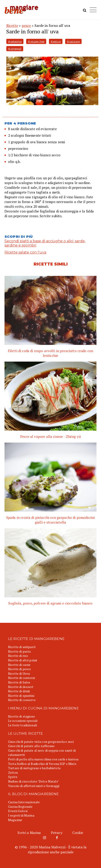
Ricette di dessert (21, 687)
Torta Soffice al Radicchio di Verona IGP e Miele (42, 764)
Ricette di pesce (20, 669)
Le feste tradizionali (23, 725)
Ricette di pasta (19, 651)
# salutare (73, 41)
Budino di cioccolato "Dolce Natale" (33, 781)
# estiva (56, 41)
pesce (26, 25)
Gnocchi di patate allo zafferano (31, 746)
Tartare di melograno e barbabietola (34, 768)
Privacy (57, 833)
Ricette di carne (19, 665)
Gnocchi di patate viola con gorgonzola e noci (41, 742)
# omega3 (15, 49)
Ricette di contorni (22, 678)
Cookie (78, 833)
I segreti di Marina (21, 815)
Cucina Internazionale (24, 802)
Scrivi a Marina (29, 833)
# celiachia (15, 41)
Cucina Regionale (20, 807)
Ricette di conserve (22, 700)
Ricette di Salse (19, 682)
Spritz (13, 777)
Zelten (13, 772)
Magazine (15, 820)
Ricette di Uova (19, 673)
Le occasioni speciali (23, 721)
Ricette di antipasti (22, 647)
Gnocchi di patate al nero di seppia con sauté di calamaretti (42, 753)
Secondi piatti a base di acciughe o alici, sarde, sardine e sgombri (45, 243)
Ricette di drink (19, 691)
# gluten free (36, 41)
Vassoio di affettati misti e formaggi (34, 786)
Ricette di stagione (22, 716)
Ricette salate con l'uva (25, 252)
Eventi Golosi (18, 811)
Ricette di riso (18, 656)
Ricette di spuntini (21, 696)
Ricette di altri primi (23, 660)
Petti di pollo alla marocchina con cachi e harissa (43, 759)
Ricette (12, 25)
